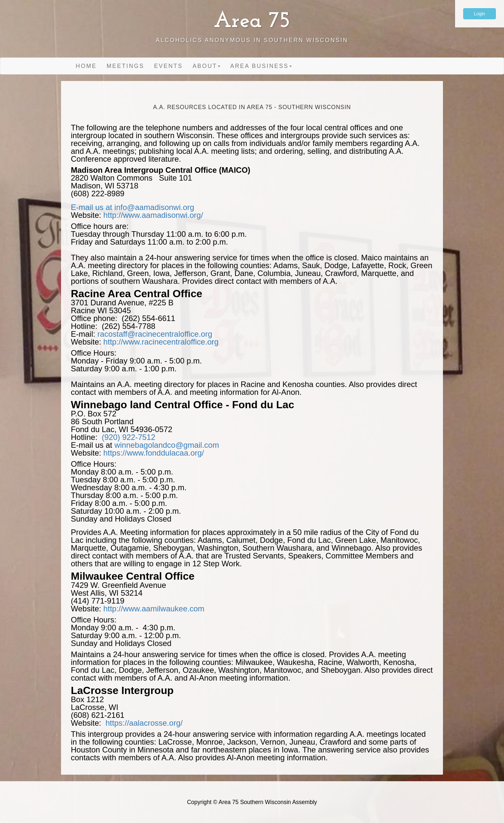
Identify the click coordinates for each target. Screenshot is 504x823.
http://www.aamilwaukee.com (154, 609)
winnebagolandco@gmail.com (167, 445)
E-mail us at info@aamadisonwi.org (133, 207)
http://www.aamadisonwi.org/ (153, 215)
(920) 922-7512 (129, 437)
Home (86, 66)
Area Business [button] (261, 66)
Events (168, 66)
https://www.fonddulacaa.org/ (154, 453)
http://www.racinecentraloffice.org (161, 342)
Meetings (126, 66)
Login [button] (480, 14)
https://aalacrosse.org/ (142, 723)
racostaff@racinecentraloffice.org (155, 334)
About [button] (206, 66)
